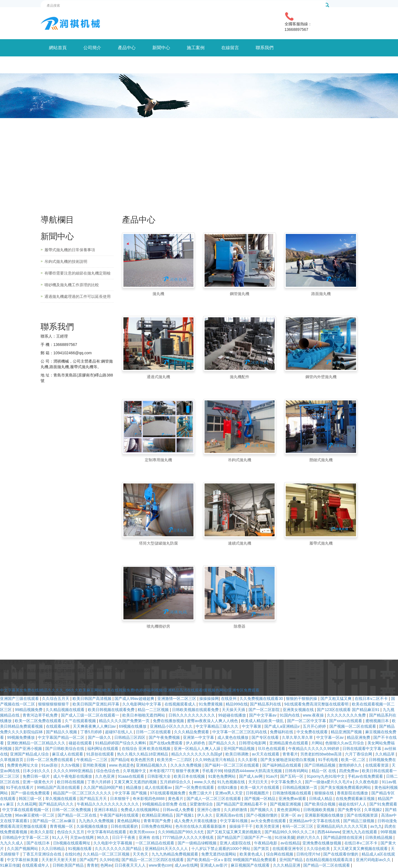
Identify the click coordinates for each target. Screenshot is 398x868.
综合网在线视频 (280, 854)
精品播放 (134, 787)
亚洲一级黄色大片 (39, 782)
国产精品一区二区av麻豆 (55, 821)
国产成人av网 (251, 776)
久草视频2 (374, 810)
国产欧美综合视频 (320, 804)
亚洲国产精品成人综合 (30, 754)
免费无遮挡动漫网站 (219, 854)
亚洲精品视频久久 (152, 765)
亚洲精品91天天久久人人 (167, 849)
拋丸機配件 (240, 377)
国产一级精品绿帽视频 (198, 843)
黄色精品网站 (129, 821)
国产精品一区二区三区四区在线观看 (153, 860)
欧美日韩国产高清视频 (93, 699)
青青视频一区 (62, 826)
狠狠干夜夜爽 (188, 771)
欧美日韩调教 (238, 754)
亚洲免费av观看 (293, 799)
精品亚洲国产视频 (347, 732)
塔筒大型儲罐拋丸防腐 (158, 543)
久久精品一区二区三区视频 (107, 854)
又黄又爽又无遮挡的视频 (136, 782)
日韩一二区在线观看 (154, 732)
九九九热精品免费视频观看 (175, 854)
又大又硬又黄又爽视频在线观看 (361, 849)
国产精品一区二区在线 (78, 815)
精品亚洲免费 (359, 737)
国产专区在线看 (266, 737)
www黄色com (161, 865)
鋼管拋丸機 (240, 294)
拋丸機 (158, 294)
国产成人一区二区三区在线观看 (214, 799)
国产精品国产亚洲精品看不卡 (242, 804)
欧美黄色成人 (252, 854)
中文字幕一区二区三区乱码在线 (240, 732)
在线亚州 (229, 699)
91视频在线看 (80, 849)
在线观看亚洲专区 (288, 849)
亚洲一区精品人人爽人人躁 (198, 749)
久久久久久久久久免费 (347, 715)
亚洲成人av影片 (214, 865)
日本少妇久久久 (37, 771)
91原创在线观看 (100, 754)
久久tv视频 (71, 765)
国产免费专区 (350, 810)
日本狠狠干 (120, 799)
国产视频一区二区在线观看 (353, 726)
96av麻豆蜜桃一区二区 (35, 815)
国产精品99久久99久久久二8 (290, 832)
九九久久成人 (12, 843)
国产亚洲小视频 (29, 749)
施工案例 (196, 48)
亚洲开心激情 (209, 810)
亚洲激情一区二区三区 (177, 699)
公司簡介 (92, 48)
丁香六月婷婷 (100, 782)
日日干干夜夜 (124, 837)
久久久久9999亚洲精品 (74, 771)
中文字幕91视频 (234, 821)
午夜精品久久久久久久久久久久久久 (108, 804)
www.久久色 (205, 782)
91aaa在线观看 (132, 776)
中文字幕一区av (331, 737)
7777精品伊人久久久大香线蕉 (189, 837)
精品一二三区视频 (154, 710)
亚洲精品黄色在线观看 (289, 743)
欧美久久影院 (43, 832)
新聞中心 (161, 48)
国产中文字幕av (263, 715)
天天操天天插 (234, 710)
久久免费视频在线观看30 (262, 699)
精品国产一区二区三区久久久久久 (83, 793)
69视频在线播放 (133, 726)
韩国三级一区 (31, 799)
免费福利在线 (282, 732)
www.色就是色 (121, 765)
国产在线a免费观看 (166, 743)
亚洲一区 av (292, 815)
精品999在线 (237, 704)
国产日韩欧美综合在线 (65, 749)
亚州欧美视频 (95, 765)
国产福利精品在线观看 (282, 765)
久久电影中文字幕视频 (113, 843)
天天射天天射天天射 (59, 860)
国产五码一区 (292, 776)
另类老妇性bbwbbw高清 (321, 754)
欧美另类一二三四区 (175, 760)
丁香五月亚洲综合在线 (43, 854)
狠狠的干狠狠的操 (302, 699)
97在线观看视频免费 (168, 793)
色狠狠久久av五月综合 (345, 743)
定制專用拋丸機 (158, 460)
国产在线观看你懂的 (341, 854)
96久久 (103, 837)
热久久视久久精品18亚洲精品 (143, 754)
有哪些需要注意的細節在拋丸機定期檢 (78, 273)
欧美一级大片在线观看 (260, 787)
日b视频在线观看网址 (72, 843)
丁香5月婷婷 (92, 732)
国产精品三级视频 (359, 821)
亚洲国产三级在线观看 (20, 699)
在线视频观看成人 (181, 704)
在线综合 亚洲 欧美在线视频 (147, 749)
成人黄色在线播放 (233, 737)
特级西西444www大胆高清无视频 (253, 771)
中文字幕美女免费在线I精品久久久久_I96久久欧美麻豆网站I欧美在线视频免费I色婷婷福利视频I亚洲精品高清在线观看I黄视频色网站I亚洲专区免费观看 (130, 690)
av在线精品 (290, 843)
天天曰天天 (258, 782)
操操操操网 (209, 699)
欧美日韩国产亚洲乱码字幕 (96, 704)
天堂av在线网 (82, 837)
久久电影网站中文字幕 (142, 704)
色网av (106, 865)
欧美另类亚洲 (268, 826)
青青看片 (290, 754)
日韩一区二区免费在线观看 (50, 760)
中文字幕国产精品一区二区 (62, 737)
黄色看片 (176, 799)
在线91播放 (228, 787)
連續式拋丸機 (240, 543)
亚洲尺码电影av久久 (374, 860)
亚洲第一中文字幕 (199, 737)
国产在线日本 (39, 843)
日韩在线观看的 (125, 826)
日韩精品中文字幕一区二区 (26, 837)
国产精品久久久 (223, 743)
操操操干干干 (242, 826)
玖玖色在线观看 (272, 749)
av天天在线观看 (266, 754)
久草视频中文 (135, 771)
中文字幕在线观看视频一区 (26, 810)
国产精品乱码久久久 (57, 804)
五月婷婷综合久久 (176, 782)
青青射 (93, 865)
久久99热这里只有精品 (215, 760)
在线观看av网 (58, 726)
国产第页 (262, 849)
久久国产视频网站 (23, 849)
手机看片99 (212, 771)
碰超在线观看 (81, 743)
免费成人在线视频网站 (141, 810)
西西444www (329, 832)
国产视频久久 (262, 810)
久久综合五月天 (56, 699)
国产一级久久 (100, 737)
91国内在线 (290, 715)
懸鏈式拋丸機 (321, 460)
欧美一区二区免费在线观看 (39, 721)
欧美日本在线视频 (190, 776)
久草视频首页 (12, 760)
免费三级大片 (201, 793)
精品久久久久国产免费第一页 (125, 721)
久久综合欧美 (319, 849)
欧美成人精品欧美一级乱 (263, 721)
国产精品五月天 (94, 799)
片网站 (317, 743)
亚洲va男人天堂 (229, 793)
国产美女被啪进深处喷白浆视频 (288, 760)
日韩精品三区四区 (130, 737)
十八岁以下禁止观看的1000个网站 (221, 849)
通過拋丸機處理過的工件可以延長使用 (78, 296)
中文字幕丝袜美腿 (23, 860)
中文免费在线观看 (313, 732)
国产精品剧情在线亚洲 (343, 837)
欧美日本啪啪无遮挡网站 (144, 715)
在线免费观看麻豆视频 (356, 799)
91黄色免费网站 (222, 776)
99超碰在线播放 (232, 715)
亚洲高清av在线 (230, 815)
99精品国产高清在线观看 (59, 787)
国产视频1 (185, 815)
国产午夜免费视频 (165, 737)
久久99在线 (110, 860)
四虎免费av (350, 771)
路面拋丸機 (321, 294)
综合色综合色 (108, 771)
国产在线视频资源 (363, 815)
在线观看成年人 (36, 865)
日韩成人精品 (321, 799)
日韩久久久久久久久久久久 (192, 715)
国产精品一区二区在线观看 (327, 865)
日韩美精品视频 (379, 837)
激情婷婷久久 (351, 765)
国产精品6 (120, 760)
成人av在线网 (186, 865)
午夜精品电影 (266, 843)
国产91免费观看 (383, 804)
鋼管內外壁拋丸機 (321, 377)
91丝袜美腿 (285, 837)
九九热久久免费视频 (97, 821)
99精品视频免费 (29, 710)
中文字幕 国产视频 (131, 793)
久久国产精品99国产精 (104, 787)
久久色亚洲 (105, 776)
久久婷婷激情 (236, 810)
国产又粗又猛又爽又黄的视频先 (235, 832)
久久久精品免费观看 (192, 732)
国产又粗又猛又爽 (337, 699)
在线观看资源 (377, 765)
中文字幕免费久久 (287, 782)
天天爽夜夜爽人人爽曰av (95, 726)
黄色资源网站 (289, 810)
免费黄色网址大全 (23, 765)
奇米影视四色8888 (149, 799)
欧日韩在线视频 (71, 782)
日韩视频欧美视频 (319, 810)
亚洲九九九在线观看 (360, 832)
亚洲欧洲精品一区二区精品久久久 (37, 743)
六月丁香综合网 (359, 754)
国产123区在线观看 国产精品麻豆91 (349, 710)
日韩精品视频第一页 (300, 787)
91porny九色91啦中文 (326, 776)
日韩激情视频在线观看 (292, 793)
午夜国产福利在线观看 (120, 815)
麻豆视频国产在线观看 (251, 865)
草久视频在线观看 (61, 799)
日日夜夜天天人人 (131, 865)
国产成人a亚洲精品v (283, 726)
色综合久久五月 (71, 832)
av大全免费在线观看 (269, 821)
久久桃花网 (27, 804)
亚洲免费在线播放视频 (322, 843)
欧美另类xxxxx (143, 832)
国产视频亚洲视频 (286, 804)
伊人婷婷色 (196, 743)
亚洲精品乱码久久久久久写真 (342, 826)
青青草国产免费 (158, 821)
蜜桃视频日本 (378, 721)
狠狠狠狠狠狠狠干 (54, 704)
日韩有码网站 (297, 771)
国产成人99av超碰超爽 (135, 699)
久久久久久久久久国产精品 (119, 849)
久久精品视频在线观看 (66, 710)
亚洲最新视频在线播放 (325, 815)
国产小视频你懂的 (262, 815)
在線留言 (230, 48)
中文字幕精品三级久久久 (218, 726)
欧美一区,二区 (354, 760)
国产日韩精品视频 (320, 765)
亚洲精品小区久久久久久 (172, 726)
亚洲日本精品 (106, 810)
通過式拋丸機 (158, 377)
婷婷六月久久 (309, 837)
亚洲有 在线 (150, 837)
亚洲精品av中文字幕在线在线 (315, 821)
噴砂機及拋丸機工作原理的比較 (72, 285)
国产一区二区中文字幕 (307, 721)
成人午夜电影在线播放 (73, 776)
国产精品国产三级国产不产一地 (245, 837)
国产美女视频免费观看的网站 (346, 787)
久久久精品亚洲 (287, 865)
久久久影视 (248, 760)
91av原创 (50, 765)
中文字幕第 (252, 726)
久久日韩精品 (54, 849)
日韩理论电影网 (253, 743)
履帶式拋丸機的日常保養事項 (70, 250)
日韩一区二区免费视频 (72, 810)
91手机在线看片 (20, 787)
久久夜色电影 (367, 782)
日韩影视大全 (160, 776)
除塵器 (240, 626)
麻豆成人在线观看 (68, 754)
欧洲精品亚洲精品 (158, 815)
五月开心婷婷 (315, 726)
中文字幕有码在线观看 (107, 832)
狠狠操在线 (325, 793)
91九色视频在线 (232, 782)
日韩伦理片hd (309, 854)
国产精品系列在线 (266, 704)
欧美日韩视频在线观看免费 (112, 710)
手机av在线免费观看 (366, 776)
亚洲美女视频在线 (299, 710)
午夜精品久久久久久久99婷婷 (314, 749)
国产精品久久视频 (62, 732)
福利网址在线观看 (103, 749)
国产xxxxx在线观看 (346, 721)
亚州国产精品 (292, 860)
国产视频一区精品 (260, 799)
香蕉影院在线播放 (353, 793)
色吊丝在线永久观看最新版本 (201, 826)
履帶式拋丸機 (321, 543)
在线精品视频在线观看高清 (330, 860)
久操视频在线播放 (93, 826)
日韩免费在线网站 (157, 826)
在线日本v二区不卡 (372, 699)
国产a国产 (88, 860)
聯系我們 (265, 48)
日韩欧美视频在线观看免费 (196, 710)
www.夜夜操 (314, 715)
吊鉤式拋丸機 (240, 460)
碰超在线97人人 (353, 804)
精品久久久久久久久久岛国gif (197, 754)
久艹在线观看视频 (81, 721)
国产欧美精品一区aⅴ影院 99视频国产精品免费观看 (232, 860)
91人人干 (60, 837)
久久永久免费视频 (186, 765)
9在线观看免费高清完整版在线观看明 (317, 704)
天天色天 (141, 854)
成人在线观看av (159, 787)
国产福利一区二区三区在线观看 (232, 765)
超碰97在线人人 (119, 732)
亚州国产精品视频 (240, 749)
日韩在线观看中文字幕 (362, 749)
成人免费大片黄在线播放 (196, 821)
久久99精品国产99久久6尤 (181, 832)
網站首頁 (58, 48)
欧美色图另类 (143, 760)
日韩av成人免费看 (179, 810)
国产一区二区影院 (265, 710)
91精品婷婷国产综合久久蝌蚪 (121, 743)
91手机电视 (328, 760)
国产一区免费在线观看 (195, 787)
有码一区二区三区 (298, 826)
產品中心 (127, 48)
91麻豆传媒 (10, 865)
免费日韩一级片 (37, 776)
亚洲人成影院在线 (236, 843)
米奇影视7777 (161, 771)
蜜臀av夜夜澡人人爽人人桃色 (213, 721)
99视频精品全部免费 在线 (165, 804)
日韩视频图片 (258, 793)
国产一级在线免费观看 (31, 793)
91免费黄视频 (211, 704)
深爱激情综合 (202, 804)
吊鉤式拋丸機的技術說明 (66, 261)
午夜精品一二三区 (93, 760)
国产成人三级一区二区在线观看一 (91, 715)
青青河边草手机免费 (41, 715)
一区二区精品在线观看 (155, 843)
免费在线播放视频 (169, 721)
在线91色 (73, 854)
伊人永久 (205, 815)
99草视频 (389, 832)
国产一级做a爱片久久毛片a (329, 782)
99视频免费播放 (21, 737)
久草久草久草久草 (298, 737)
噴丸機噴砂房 (158, 626)
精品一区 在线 (324, 771)
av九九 (376, 826)
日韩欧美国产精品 (69, 865)
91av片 (272, 776)
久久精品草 (385, 754)
